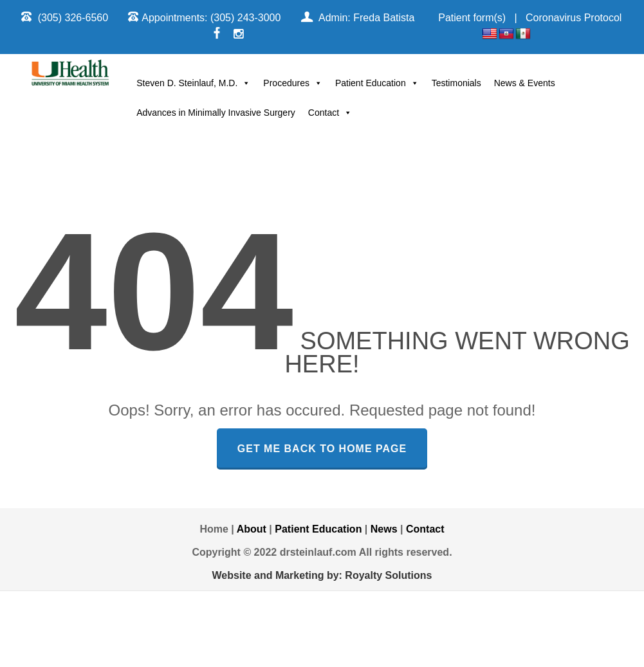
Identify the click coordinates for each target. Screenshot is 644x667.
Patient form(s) (472, 18)
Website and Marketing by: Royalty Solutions (322, 575)
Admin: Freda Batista (366, 18)
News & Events (525, 83)
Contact (330, 113)
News (384, 529)
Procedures (293, 83)
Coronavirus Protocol (574, 18)
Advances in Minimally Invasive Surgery (216, 113)
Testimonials (456, 83)
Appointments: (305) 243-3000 (211, 18)
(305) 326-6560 (73, 18)
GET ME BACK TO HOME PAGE (322, 449)
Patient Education (377, 83)
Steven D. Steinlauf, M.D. (193, 83)
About (252, 529)
